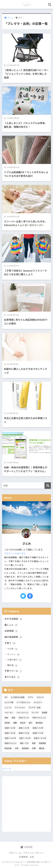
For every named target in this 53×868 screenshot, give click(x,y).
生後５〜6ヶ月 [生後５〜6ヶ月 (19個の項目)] (10, 738)
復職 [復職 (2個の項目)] (15, 723)
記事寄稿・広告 (26, 857)
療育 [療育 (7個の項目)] (34, 743)
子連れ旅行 (15, 660)
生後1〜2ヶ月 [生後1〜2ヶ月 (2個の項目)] (24, 728)
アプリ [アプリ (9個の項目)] (31, 697)
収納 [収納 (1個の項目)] (6, 718)
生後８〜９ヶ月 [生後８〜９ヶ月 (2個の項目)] (40, 738)
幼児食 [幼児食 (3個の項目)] (7, 723)
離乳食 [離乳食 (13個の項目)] (42, 748)
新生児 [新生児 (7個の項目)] (23, 723)
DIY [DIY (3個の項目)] (6, 697)
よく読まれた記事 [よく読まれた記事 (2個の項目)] (18, 697)
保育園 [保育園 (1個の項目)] (45, 712)
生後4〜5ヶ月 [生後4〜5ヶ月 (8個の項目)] (24, 733)
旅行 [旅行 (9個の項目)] (31, 723)
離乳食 (13, 665)
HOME (26, 847)
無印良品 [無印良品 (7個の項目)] (39, 723)
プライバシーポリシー (34, 853)
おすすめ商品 (13, 619)
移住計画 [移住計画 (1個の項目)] (8, 748)
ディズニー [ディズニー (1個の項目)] (38, 702)
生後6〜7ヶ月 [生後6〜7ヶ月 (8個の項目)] (38, 733)
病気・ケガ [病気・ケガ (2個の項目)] (24, 743)
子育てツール (13, 671)
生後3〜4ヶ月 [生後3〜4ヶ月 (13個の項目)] (10, 733)
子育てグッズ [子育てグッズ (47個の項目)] (24, 718)
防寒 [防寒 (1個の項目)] (34, 748)
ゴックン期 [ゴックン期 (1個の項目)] (9, 702)
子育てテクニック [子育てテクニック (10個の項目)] (39, 718)
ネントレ (14, 654)
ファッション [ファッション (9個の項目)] (20, 707)
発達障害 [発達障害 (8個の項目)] (42, 743)
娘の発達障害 (13, 637)
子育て (10, 643)
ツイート (7, 769)
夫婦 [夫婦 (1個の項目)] (13, 718)
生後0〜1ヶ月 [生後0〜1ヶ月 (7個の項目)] (10, 728)
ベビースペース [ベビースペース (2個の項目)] (22, 712)
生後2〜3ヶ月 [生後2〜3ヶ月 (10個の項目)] (38, 728)
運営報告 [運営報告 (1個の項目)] (25, 748)
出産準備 (11, 631)
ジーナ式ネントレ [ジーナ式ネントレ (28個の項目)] (23, 702)
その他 (13, 649)
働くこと (11, 625)
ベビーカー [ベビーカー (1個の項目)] (9, 712)
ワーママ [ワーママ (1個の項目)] (35, 712)
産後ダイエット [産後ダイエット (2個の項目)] (11, 743)
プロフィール (15, 853)
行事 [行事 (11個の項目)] (17, 748)
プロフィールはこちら (15, 553)
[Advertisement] (26, 804)
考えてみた (12, 677)
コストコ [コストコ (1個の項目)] (40, 697)
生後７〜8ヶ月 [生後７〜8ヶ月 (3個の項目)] (25, 738)
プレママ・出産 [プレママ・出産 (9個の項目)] (34, 707)
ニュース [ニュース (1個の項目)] (8, 707)
